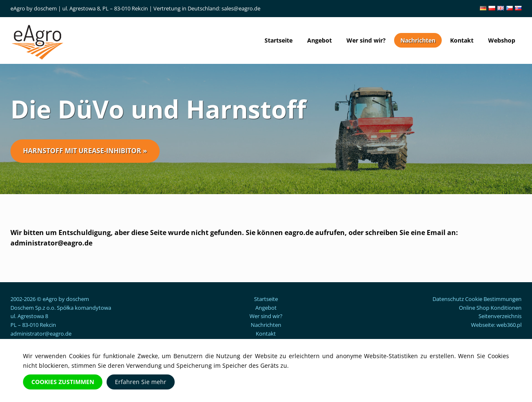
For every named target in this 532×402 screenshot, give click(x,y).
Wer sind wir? (366, 40)
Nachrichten (418, 40)
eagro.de (299, 233)
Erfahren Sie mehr (141, 382)
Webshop (502, 40)
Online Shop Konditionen (490, 308)
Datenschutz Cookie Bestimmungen (477, 299)
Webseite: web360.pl (496, 325)
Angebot (319, 40)
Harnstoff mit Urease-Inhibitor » (85, 151)
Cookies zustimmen (63, 382)
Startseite (279, 40)
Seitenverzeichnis (500, 316)
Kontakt (462, 40)
